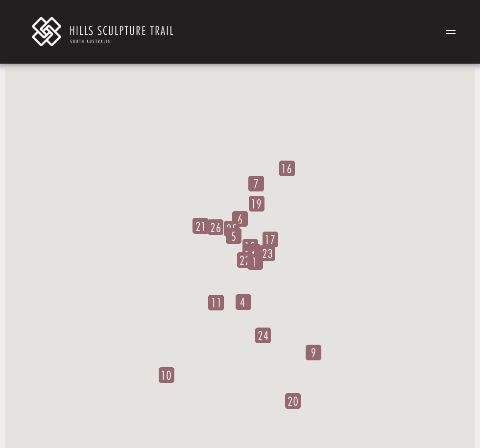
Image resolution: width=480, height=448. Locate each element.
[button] (255, 262)
